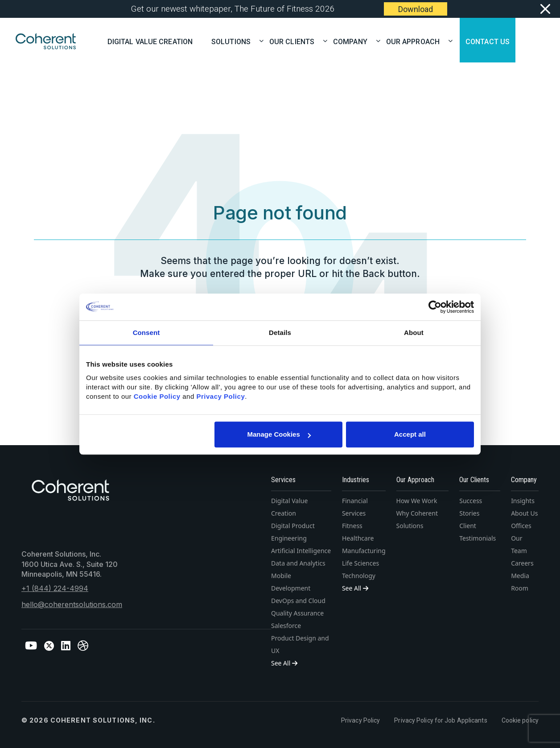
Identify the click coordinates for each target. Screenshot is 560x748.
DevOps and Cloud (298, 601)
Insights (523, 501)
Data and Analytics (298, 563)
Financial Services (355, 507)
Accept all (410, 434)
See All (284, 663)
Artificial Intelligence (301, 551)
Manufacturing (364, 551)
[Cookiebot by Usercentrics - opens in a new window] (435, 307)
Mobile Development (291, 582)
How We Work (417, 501)
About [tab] (414, 333)
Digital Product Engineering (293, 532)
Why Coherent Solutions (417, 519)
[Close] (545, 9)
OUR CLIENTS (295, 41)
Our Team (519, 544)
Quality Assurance (297, 613)
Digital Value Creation (150, 41)
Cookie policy (520, 720)
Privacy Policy (360, 720)
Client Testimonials (478, 532)
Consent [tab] (146, 333)
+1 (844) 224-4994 (55, 588)
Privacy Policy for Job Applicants (441, 720)
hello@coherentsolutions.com (72, 604)
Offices (521, 526)
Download (416, 9)
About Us (524, 513)
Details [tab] (280, 333)
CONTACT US (488, 41)
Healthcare (358, 538)
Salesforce (286, 626)
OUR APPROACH (416, 41)
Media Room (520, 582)
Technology (359, 576)
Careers (522, 563)
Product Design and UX (300, 644)
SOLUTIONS (234, 41)
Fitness (352, 526)
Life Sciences (360, 563)
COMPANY (353, 41)
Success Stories (471, 507)
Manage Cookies (279, 434)
